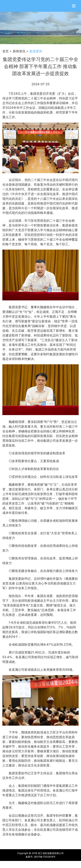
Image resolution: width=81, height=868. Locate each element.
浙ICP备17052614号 (45, 857)
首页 (6, 51)
